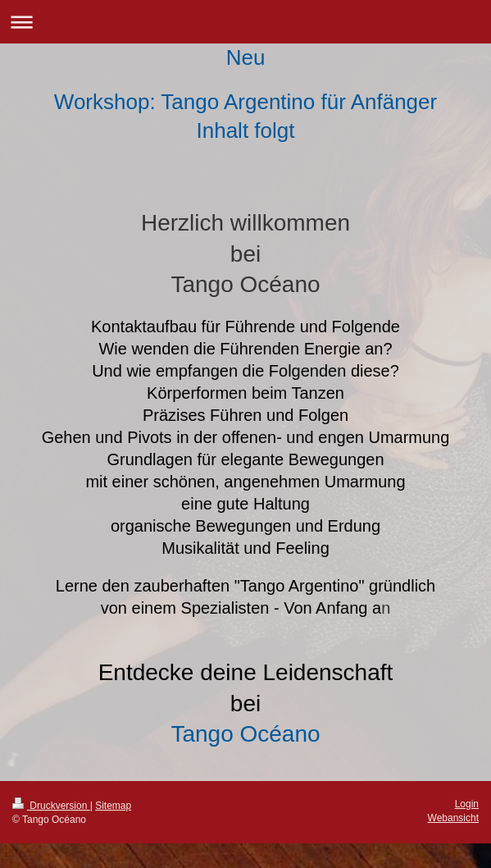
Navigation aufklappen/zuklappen (246, 22)
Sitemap (113, 806)
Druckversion (51, 806)
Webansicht (453, 818)
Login (467, 804)
